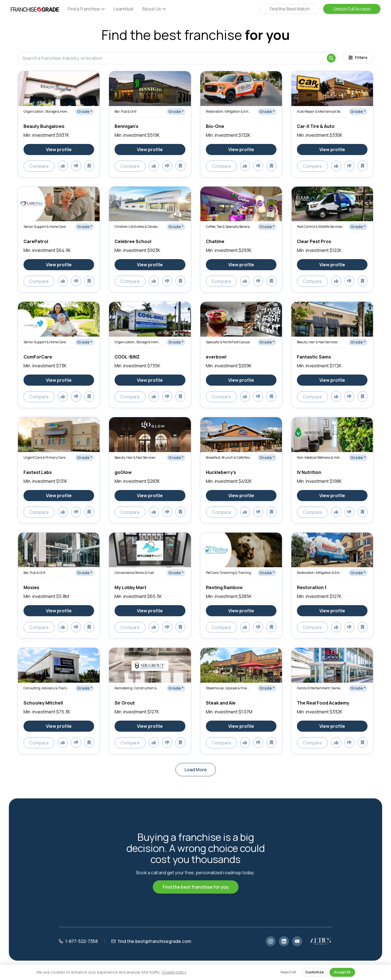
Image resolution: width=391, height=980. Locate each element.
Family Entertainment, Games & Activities (320, 688)
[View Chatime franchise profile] (241, 265)
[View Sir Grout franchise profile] (150, 726)
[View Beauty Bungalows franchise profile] (59, 149)
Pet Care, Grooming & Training (228, 573)
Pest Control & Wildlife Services (320, 227)
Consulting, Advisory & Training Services (46, 688)
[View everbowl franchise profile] (241, 380)
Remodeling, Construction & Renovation (138, 688)
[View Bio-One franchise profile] (241, 149)
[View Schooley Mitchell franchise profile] (59, 726)
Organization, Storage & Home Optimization (46, 111)
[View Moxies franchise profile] (59, 611)
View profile (59, 149)
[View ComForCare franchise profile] (59, 380)
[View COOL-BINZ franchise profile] (150, 380)
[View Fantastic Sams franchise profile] (332, 380)
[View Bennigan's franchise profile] (150, 149)
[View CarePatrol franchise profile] (59, 265)
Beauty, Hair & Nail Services (317, 342)
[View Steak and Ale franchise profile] (241, 726)
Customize (314, 972)
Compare (39, 166)
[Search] (331, 58)
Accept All (342, 972)
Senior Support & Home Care (45, 227)
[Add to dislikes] (76, 166)
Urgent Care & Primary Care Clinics (46, 457)
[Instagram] (271, 941)
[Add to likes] (63, 166)
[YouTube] (297, 941)
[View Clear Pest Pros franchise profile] (332, 265)
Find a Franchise (86, 9)
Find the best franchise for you (196, 887)
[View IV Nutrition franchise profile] (332, 496)
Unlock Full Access (352, 9)
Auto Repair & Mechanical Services (320, 111)
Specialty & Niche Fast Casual (228, 342)
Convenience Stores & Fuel (134, 573)
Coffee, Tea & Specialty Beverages (229, 227)
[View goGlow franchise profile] (150, 496)
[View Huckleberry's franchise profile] (241, 496)
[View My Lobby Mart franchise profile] (150, 611)
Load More (196, 770)
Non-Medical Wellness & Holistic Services (320, 457)
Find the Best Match (290, 9)
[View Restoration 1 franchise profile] (332, 611)
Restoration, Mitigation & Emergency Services (229, 111)
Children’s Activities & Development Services (138, 227)
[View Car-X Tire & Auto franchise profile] (332, 149)
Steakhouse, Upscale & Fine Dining (229, 688)
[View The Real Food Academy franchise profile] (332, 726)
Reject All (288, 972)
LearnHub (124, 9)
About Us (154, 9)
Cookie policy (174, 972)
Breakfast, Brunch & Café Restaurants (229, 457)
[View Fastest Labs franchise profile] (59, 496)
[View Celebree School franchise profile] (150, 265)
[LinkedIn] (284, 941)
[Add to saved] (89, 166)
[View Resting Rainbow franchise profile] (241, 611)
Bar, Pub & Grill (125, 111)
